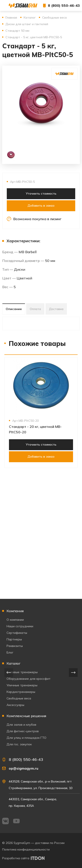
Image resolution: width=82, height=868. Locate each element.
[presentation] (9, 673)
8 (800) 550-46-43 (64, 5)
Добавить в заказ (41, 206)
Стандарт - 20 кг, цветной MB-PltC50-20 (35, 429)
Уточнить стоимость (41, 193)
